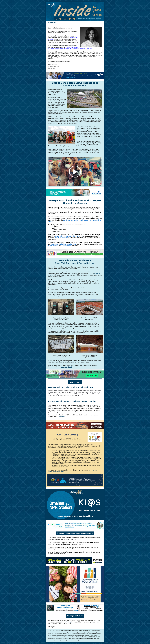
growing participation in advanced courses (63, 244)
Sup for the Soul (53, 246)
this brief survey (66, 622)
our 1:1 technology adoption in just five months (69, 236)
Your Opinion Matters (75, 616)
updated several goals (61, 238)
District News (75, 382)
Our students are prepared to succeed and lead (78, 49)
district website (67, 246)
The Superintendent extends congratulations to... (75, 533)
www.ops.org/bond (66, 367)
